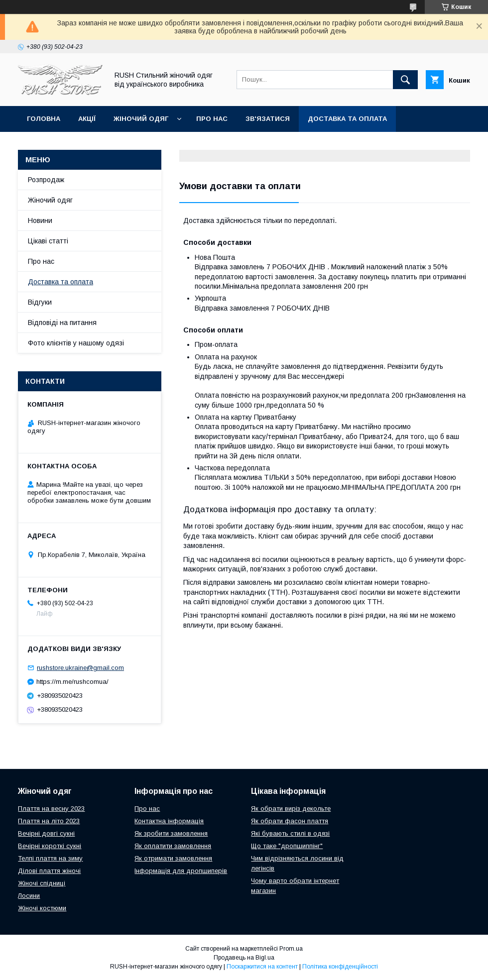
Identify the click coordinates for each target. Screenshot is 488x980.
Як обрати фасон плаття (290, 821)
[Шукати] (405, 80)
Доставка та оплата (347, 119)
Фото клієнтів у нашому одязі (76, 343)
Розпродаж (46, 180)
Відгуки (40, 302)
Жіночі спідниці (42, 883)
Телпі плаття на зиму (50, 858)
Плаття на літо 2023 (49, 821)
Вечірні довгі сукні (46, 833)
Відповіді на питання (62, 323)
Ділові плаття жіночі (49, 871)
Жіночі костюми (42, 908)
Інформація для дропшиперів (181, 871)
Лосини (29, 896)
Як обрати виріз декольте (291, 809)
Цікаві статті (48, 241)
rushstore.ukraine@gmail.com (80, 668)
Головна (44, 119)
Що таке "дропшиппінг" (287, 846)
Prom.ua (291, 949)
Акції (87, 119)
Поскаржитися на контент (262, 967)
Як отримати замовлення (173, 858)
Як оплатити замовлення (173, 846)
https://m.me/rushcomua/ (72, 682)
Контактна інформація (169, 821)
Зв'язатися (268, 119)
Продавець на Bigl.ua (244, 958)
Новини (40, 220)
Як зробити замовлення (171, 833)
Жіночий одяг (141, 119)
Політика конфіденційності (340, 967)
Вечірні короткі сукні (50, 846)
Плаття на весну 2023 (51, 809)
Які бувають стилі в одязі (290, 833)
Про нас (212, 119)
